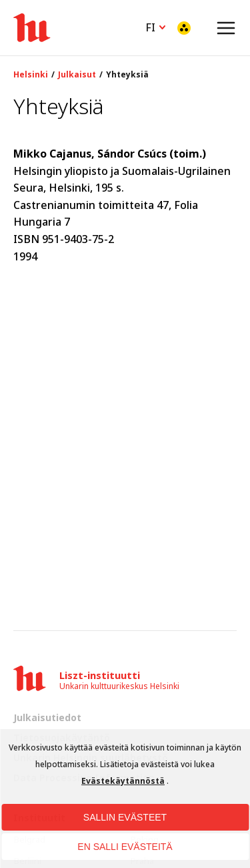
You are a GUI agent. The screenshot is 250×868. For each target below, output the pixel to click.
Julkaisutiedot (47, 717)
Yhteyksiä (127, 75)
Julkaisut (77, 75)
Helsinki (31, 75)
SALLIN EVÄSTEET (125, 817)
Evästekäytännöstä (123, 781)
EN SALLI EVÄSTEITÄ (125, 847)
